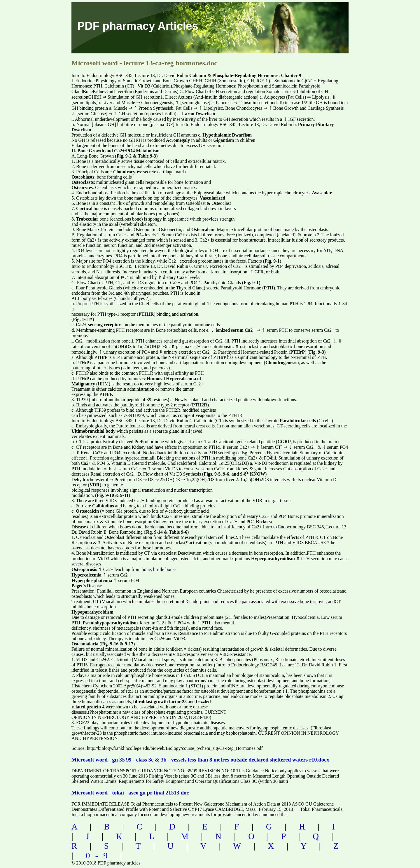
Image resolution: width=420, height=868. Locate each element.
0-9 (99, 855)
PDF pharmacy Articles (138, 26)
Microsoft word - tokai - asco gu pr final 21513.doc (130, 793)
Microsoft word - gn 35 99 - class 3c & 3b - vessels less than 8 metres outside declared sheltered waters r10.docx (200, 760)
